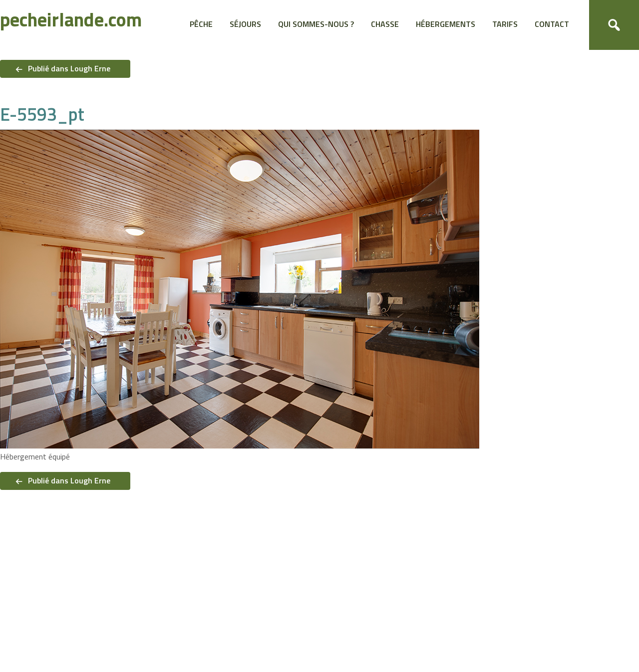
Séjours (245, 24)
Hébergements (446, 24)
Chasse (385, 24)
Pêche (201, 24)
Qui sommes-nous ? (316, 24)
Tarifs (505, 24)
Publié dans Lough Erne (69, 68)
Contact (552, 24)
